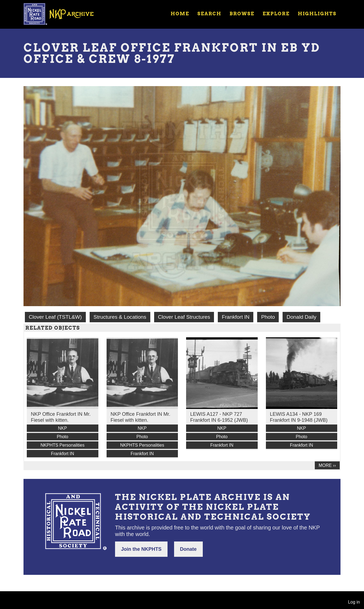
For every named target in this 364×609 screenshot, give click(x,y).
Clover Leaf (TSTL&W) (55, 317)
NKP (62, 428)
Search (209, 14)
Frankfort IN (236, 317)
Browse (242, 14)
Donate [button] (188, 549)
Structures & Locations (120, 317)
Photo (268, 317)
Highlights (317, 14)
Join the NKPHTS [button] (141, 549)
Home (180, 14)
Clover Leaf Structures (184, 317)
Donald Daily (302, 317)
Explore (276, 14)
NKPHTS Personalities (62, 445)
